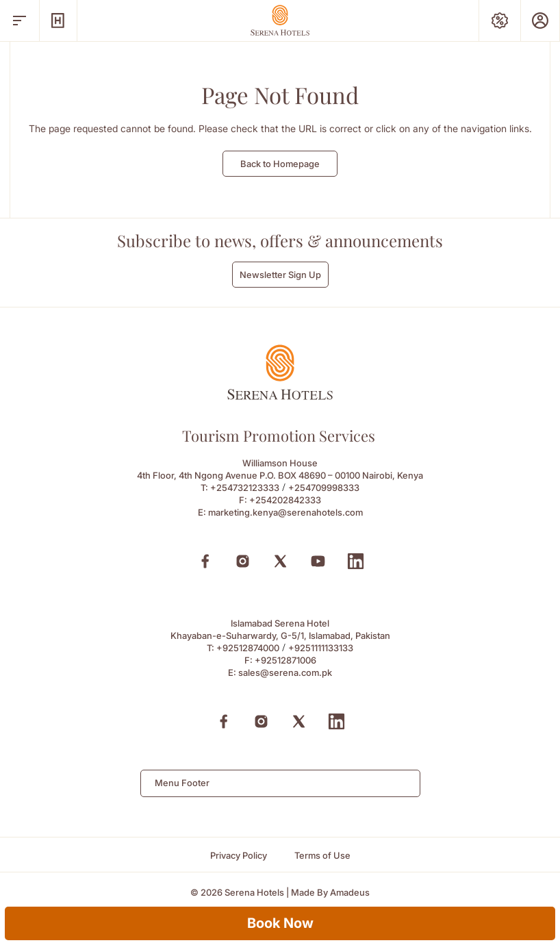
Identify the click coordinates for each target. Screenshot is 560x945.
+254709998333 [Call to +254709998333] (324, 488)
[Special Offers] (500, 21)
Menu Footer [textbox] (182, 783)
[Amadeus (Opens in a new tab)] (350, 893)
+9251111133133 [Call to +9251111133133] (321, 648)
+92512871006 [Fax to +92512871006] (285, 660)
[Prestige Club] (540, 21)
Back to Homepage (280, 164)
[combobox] (280, 783)
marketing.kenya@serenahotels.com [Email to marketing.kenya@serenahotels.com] (285, 512)
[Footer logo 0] (280, 396)
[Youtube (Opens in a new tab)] (318, 561)
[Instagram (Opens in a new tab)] (243, 561)
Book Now (280, 923)
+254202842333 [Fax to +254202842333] (285, 500)
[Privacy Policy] (239, 856)
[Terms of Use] (322, 856)
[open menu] (20, 21)
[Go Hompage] (280, 20)
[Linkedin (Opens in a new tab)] (356, 561)
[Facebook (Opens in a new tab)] (205, 561)
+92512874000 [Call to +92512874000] (248, 648)
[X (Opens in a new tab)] (280, 561)
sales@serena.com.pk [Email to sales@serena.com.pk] (285, 672)
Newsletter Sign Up (280, 275)
